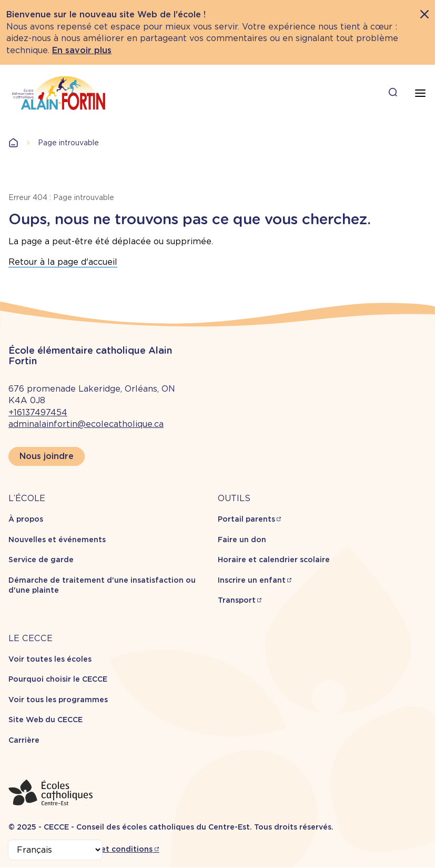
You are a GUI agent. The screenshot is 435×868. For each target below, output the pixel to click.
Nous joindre (47, 456)
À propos (26, 519)
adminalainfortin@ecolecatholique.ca (86, 424)
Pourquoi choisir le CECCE (58, 679)
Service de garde (41, 560)
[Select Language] (55, 850)
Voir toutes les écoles (50, 659)
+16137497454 (38, 412)
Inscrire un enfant (252, 580)
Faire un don (242, 540)
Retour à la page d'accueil (63, 262)
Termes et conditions (112, 849)
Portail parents (246, 519)
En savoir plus (82, 50)
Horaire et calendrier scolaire (274, 560)
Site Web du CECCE (45, 720)
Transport (237, 600)
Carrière (24, 740)
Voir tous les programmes (58, 700)
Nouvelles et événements (57, 540)
